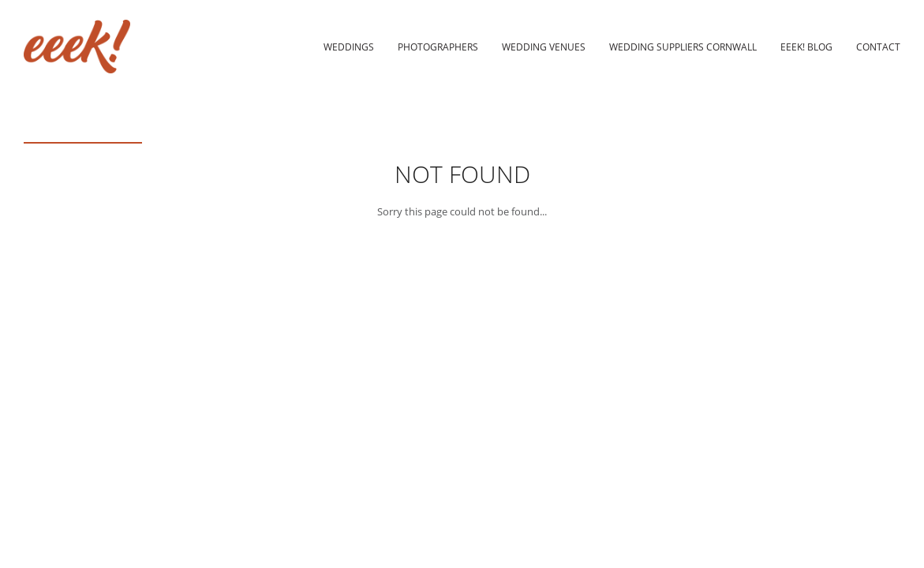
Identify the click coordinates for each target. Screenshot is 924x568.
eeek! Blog (806, 47)
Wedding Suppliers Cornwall (683, 47)
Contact (878, 47)
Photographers (438, 47)
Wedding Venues (544, 47)
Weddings (349, 47)
